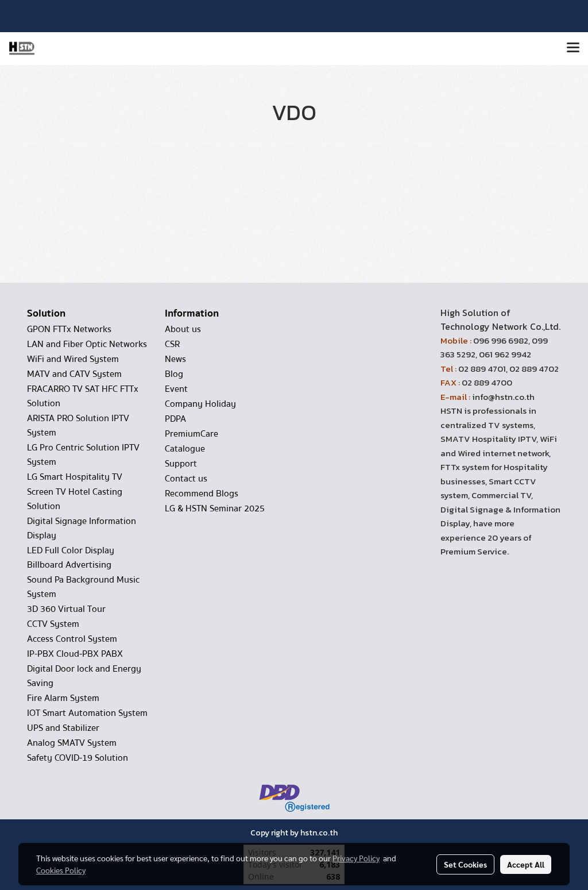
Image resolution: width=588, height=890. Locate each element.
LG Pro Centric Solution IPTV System (83, 455)
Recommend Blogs (202, 494)
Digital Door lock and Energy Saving (84, 676)
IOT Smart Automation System (87, 713)
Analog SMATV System (72, 743)
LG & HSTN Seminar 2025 (215, 508)
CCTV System (53, 624)
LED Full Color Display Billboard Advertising (71, 558)
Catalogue (185, 449)
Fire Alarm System (63, 698)
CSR (172, 344)
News (175, 359)
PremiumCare (192, 434)
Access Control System (72, 639)
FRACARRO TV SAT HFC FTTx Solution (83, 396)
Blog (174, 374)
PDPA (175, 419)
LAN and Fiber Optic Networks (87, 344)
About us (183, 329)
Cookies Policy (61, 870)
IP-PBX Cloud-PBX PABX (75, 654)
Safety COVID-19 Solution (78, 758)
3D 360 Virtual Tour (66, 609)
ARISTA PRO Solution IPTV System (78, 425)
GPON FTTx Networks (69, 329)
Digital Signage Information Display (82, 528)
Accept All (526, 864)
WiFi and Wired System (73, 359)
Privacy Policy (356, 858)
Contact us (186, 479)
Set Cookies (465, 864)
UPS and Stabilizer (63, 728)
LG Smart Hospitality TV (75, 477)
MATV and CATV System (74, 374)
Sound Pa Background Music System (83, 587)
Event (176, 389)
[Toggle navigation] (573, 48)
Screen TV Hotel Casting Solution (75, 499)
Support (181, 464)
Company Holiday (200, 404)
